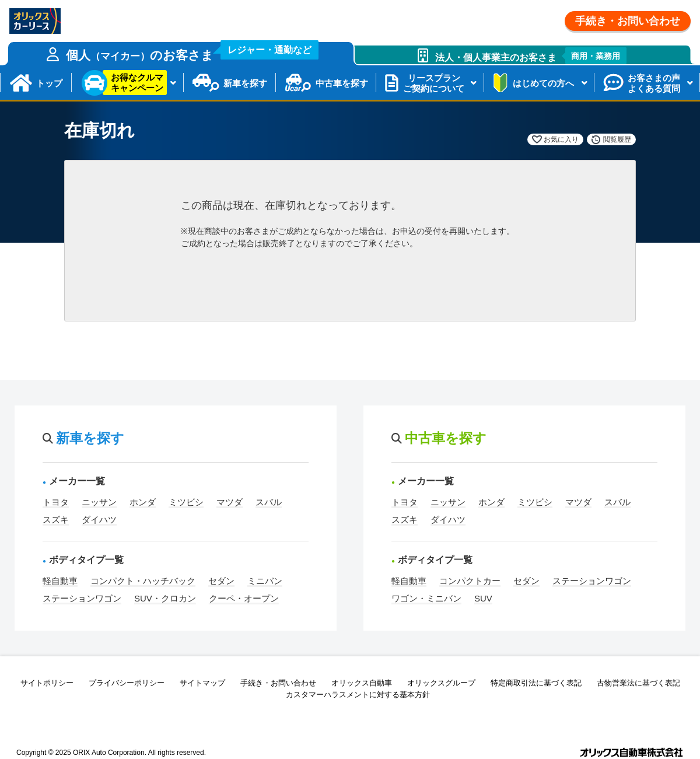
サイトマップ (202, 683)
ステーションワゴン (82, 598)
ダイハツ (99, 520)
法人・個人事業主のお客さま (531, 56)
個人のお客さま (192, 52)
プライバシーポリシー (127, 683)
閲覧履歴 (617, 139)
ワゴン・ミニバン (426, 598)
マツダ (230, 502)
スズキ (56, 520)
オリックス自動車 (362, 683)
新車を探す (245, 83)
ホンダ (143, 502)
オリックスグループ (441, 683)
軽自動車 (60, 581)
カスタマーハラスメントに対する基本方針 (358, 695)
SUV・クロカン (165, 598)
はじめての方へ (543, 83)
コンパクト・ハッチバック (143, 581)
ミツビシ (186, 502)
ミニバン (265, 581)
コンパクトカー (470, 581)
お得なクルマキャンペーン (137, 83)
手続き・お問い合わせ (628, 21)
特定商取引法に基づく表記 (536, 683)
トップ (49, 83)
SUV (483, 598)
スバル (269, 502)
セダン (221, 581)
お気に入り (561, 139)
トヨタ (56, 502)
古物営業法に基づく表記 (638, 683)
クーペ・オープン (244, 598)
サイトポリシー (47, 683)
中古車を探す (342, 83)
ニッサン (99, 502)
